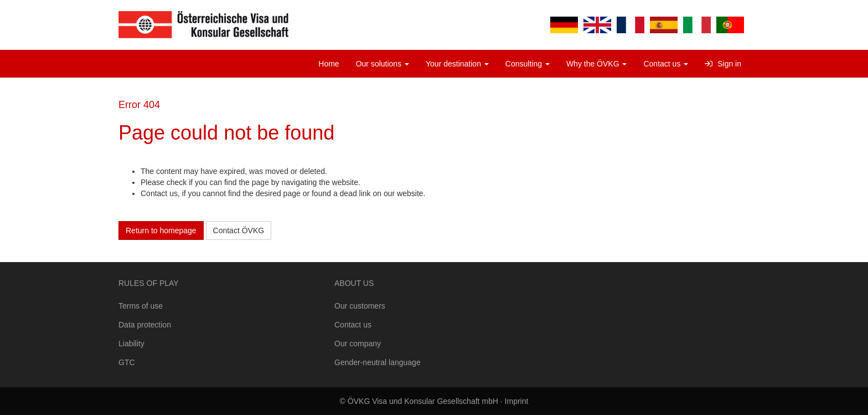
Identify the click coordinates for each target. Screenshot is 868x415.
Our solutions (383, 64)
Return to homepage (161, 230)
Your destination (457, 64)
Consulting (528, 64)
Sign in (723, 64)
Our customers (360, 306)
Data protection (145, 325)
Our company (358, 344)
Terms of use (141, 306)
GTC (127, 362)
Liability (131, 344)
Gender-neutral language (378, 362)
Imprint (517, 401)
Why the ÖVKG (597, 64)
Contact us (666, 64)
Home (329, 64)
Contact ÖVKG (239, 230)
